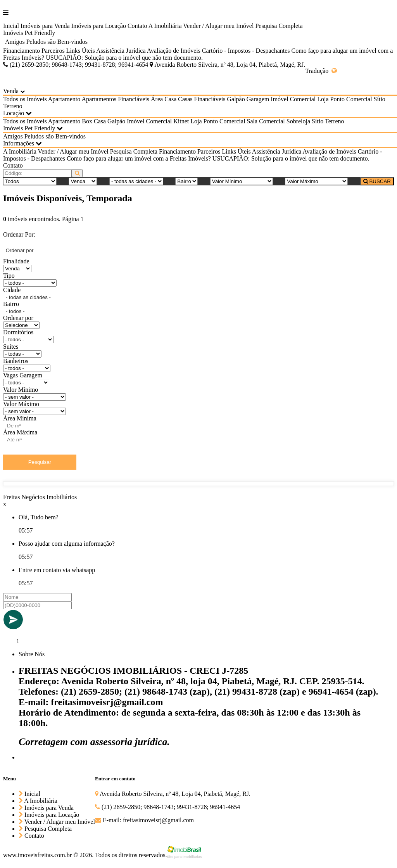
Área (157, 99)
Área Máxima (20, 432)
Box (87, 121)
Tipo (9, 276)
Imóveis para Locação (99, 26)
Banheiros (16, 361)
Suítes (11, 347)
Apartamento (64, 99)
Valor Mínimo (21, 390)
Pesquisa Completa (279, 26)
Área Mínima (20, 418)
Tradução (321, 71)
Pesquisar (40, 462)
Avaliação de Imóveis (174, 51)
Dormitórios (18, 332)
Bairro (11, 304)
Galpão (236, 99)
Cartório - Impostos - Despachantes (246, 51)
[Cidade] (136, 181)
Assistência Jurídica (121, 51)
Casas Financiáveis (202, 99)
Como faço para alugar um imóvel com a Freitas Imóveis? (139, 158)
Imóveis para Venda (45, 26)
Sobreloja (298, 121)
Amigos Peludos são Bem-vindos (46, 42)
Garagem (258, 99)
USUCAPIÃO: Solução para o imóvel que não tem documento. (124, 58)
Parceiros (53, 51)
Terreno (13, 106)
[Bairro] (186, 181)
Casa (170, 99)
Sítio (380, 99)
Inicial (11, 26)
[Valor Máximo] (316, 181)
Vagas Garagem (23, 375)
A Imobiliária (165, 26)
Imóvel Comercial (293, 99)
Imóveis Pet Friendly (29, 33)
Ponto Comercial (351, 99)
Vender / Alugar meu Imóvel (218, 26)
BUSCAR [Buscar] (377, 181)
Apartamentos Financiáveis (115, 99)
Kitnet (181, 121)
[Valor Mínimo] (242, 181)
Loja (323, 99)
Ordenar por (18, 318)
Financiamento (22, 51)
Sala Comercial (266, 121)
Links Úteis (81, 51)
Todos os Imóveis (25, 99)
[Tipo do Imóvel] (30, 181)
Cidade (12, 290)
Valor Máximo (21, 404)
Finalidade (16, 261)
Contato (137, 26)
